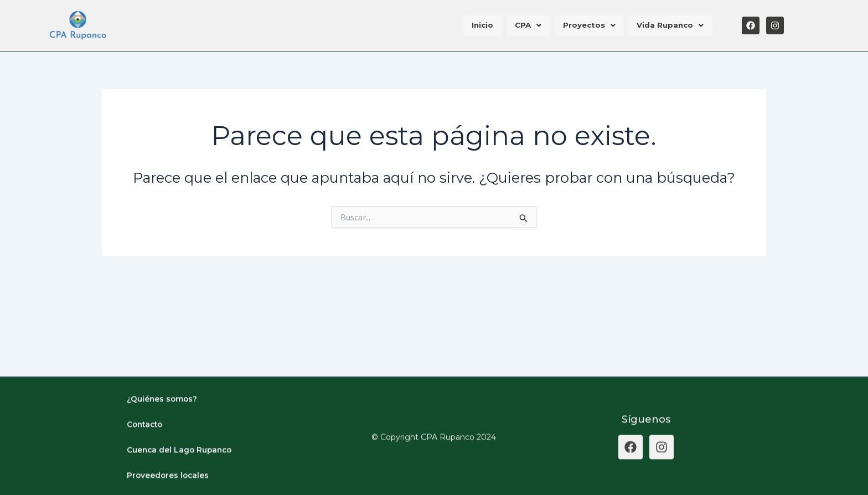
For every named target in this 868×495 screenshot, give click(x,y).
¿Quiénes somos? (163, 413)
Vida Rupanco (671, 25)
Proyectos (593, 25)
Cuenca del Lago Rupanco (181, 464)
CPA (534, 25)
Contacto (146, 439)
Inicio (491, 25)
